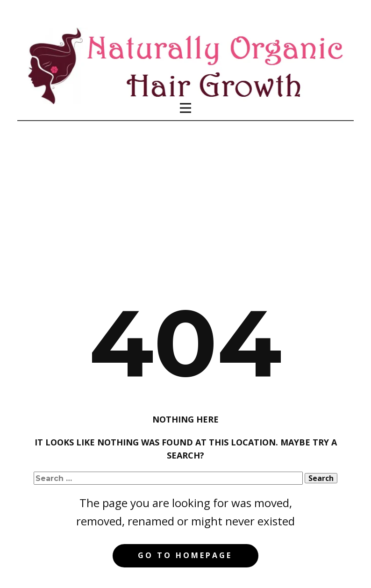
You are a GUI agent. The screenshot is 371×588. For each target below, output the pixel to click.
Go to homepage (185, 555)
